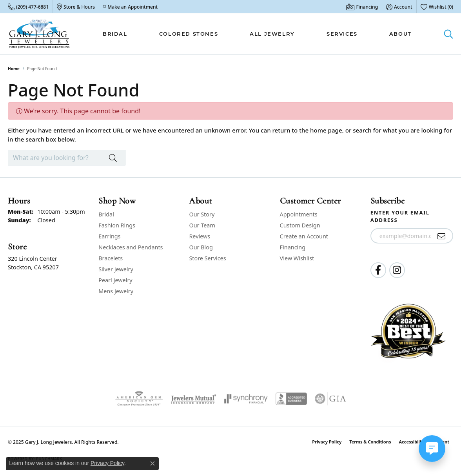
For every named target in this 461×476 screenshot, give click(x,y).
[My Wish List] (437, 7)
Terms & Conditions (370, 442)
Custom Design (300, 225)
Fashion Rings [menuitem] (117, 225)
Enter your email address (400, 216)
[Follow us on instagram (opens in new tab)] (397, 270)
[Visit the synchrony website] (246, 399)
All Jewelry (272, 34)
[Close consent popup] (152, 463)
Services (342, 34)
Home (14, 69)
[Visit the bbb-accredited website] (291, 399)
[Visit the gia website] (330, 399)
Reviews (200, 236)
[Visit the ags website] (139, 399)
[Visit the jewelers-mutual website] (193, 399)
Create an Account (304, 236)
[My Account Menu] (399, 7)
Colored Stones (189, 34)
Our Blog (201, 247)
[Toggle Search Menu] (448, 34)
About (400, 34)
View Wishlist (297, 258)
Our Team (202, 225)
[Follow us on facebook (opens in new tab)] (378, 270)
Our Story (202, 214)
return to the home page (307, 130)
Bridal (115, 34)
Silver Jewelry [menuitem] (116, 269)
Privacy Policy (327, 442)
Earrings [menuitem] (109, 236)
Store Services (207, 258)
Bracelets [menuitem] (111, 258)
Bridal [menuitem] (106, 214)
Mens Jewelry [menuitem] (116, 291)
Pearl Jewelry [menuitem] (115, 280)
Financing (293, 247)
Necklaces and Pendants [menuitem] (131, 247)
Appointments (299, 214)
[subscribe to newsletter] (442, 236)
